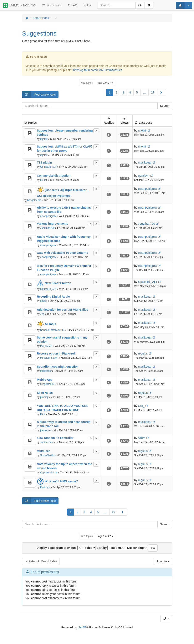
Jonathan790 (47, 228)
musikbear (145, 163)
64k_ (141, 406)
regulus (143, 353)
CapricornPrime (49, 473)
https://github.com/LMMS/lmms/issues (98, 70)
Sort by (111, 548)
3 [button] (123, 92)
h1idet (44, 180)
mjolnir (44, 139)
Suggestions (39, 33)
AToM (142, 438)
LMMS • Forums (19, 5)
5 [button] (137, 92)
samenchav (47, 442)
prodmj (44, 397)
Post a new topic (39, 95)
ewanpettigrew (147, 189)
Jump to (163, 561)
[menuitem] (87, 5)
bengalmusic (34, 200)
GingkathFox (47, 384)
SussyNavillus (48, 455)
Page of (105, 83)
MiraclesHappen (49, 358)
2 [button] (117, 92)
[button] (161, 92)
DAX (43, 414)
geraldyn (144, 176)
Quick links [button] (51, 5)
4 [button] (130, 92)
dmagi (44, 301)
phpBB (82, 627)
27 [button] (153, 92)
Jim (42, 314)
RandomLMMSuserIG (52, 330)
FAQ (72, 5)
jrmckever (46, 430)
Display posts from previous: (66, 548)
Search (165, 106)
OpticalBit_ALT (48, 167)
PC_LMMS (46, 346)
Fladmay (45, 487)
